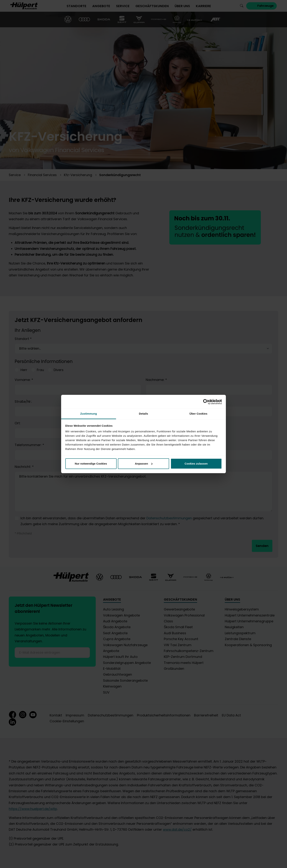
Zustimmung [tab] (89, 414)
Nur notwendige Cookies (91, 464)
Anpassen (144, 464)
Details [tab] (143, 414)
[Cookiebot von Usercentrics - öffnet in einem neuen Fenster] (206, 402)
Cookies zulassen (196, 464)
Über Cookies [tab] (198, 414)
